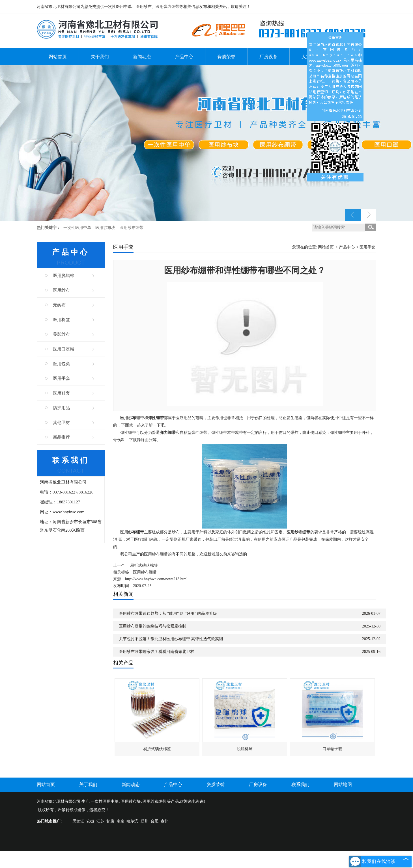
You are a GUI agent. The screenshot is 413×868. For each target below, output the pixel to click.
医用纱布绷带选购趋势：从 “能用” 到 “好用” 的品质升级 (168, 613)
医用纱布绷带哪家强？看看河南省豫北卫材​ (156, 652)
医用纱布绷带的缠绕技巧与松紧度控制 (152, 626)
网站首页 (58, 57)
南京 (121, 821)
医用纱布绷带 (132, 228)
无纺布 (59, 305)
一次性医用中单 (78, 228)
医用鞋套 (61, 393)
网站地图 (343, 784)
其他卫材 (61, 423)
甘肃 (110, 821)
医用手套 (61, 378)
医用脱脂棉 (64, 276)
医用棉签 (61, 320)
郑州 (145, 821)
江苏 (100, 821)
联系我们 (300, 784)
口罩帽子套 (332, 749)
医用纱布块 (106, 228)
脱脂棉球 (245, 749)
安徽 (90, 821)
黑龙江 (78, 821)
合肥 (154, 821)
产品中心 (184, 57)
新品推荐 (61, 437)
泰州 (165, 821)
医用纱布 (61, 290)
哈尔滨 (132, 821)
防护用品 (61, 408)
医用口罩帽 (64, 349)
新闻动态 (142, 57)
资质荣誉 (226, 57)
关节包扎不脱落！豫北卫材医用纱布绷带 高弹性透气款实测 (171, 639)
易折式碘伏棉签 (144, 565)
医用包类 (61, 364)
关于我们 (100, 57)
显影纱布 (61, 334)
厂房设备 (268, 57)
